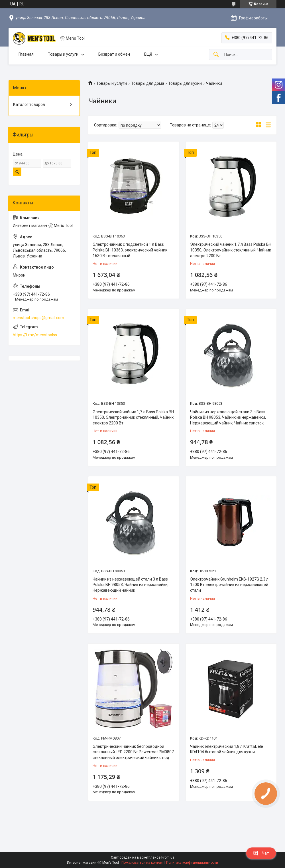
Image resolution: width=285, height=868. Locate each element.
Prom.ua (168, 857)
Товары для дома (148, 83)
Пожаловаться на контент (142, 863)
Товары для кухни (185, 83)
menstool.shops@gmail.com (38, 318)
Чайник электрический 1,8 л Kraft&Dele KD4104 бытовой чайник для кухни (227, 749)
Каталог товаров (29, 104)
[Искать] (216, 55)
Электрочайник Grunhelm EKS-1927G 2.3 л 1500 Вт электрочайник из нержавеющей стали (229, 585)
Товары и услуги (63, 54)
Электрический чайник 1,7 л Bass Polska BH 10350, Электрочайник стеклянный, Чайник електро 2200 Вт (133, 417)
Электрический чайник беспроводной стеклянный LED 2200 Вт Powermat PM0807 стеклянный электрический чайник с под (133, 752)
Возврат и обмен (114, 54)
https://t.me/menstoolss (35, 335)
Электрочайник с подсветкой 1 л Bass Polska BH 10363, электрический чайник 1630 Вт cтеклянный (130, 250)
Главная (26, 54)
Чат (261, 853)
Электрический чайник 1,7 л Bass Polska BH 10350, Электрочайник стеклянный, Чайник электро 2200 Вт (231, 250)
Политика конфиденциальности (192, 863)
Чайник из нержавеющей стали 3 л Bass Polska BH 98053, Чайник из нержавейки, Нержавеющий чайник (131, 585)
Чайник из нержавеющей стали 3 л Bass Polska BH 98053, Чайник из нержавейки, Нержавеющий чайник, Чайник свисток (228, 417)
